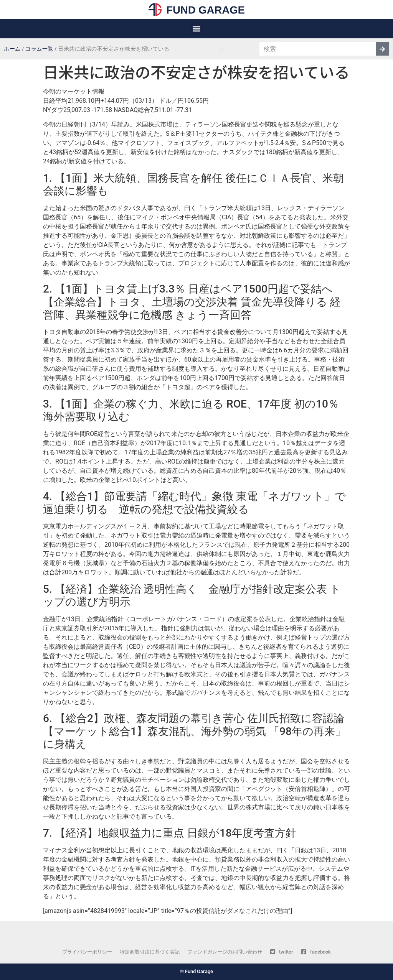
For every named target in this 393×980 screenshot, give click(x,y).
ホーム (12, 49)
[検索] (382, 49)
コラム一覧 (39, 49)
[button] (197, 29)
